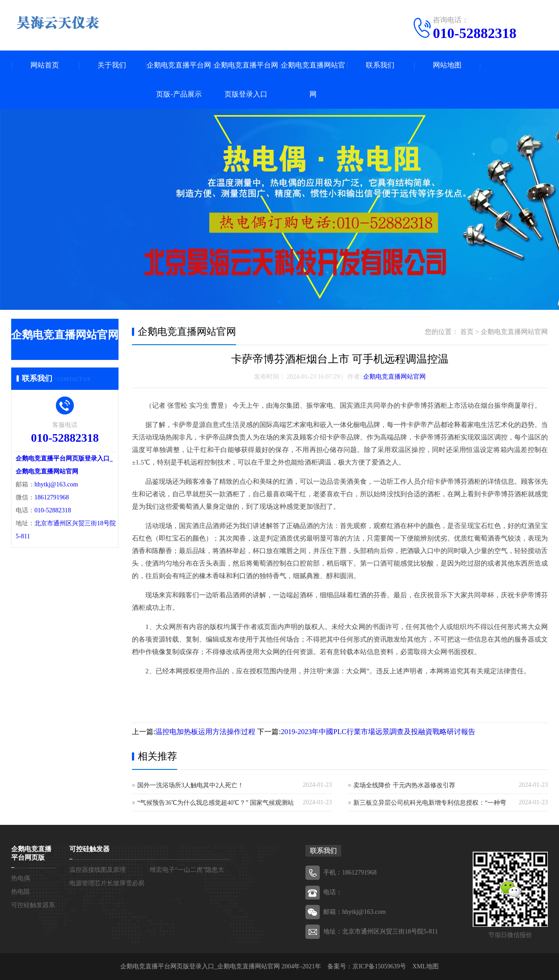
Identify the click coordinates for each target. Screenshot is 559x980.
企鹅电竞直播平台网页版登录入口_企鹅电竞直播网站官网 (200, 966)
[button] (279, 302)
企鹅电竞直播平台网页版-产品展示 (179, 80)
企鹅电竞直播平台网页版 (31, 853)
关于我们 (112, 65)
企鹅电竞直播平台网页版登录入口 (246, 80)
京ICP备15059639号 (379, 966)
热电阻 (21, 892)
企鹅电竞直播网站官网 (313, 80)
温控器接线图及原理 (97, 870)
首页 (467, 332)
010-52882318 (475, 33)
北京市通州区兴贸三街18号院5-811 (390, 931)
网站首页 (45, 65)
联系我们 (380, 65)
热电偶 (21, 878)
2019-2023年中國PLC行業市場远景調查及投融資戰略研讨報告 (378, 732)
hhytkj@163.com (56, 484)
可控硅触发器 (89, 849)
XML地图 (426, 966)
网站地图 (447, 65)
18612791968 (52, 497)
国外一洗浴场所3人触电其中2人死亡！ (191, 785)
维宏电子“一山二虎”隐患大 (187, 870)
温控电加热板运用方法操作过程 (205, 732)
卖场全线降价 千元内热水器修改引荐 (404, 785)
